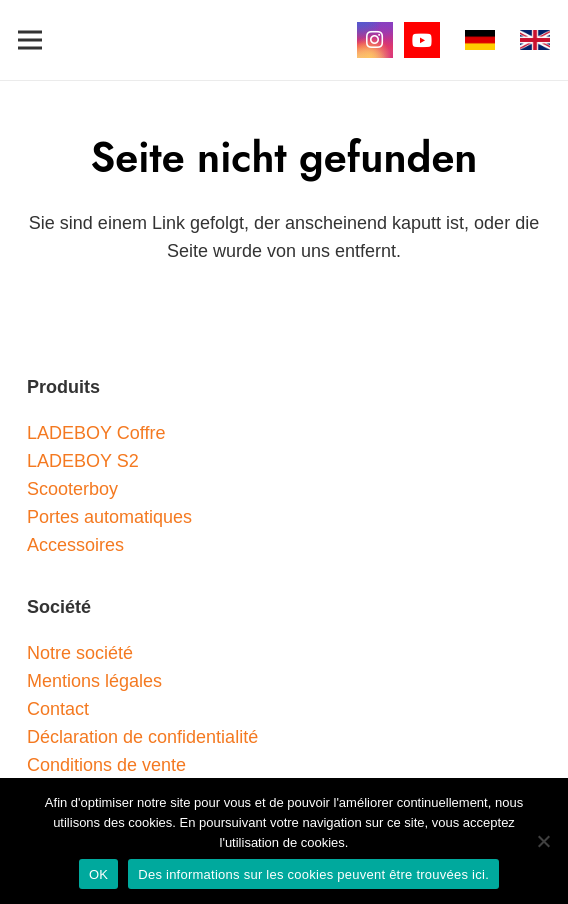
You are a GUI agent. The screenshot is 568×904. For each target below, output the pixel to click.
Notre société (80, 653)
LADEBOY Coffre (96, 433)
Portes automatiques (109, 517)
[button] (30, 40)
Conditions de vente (106, 765)
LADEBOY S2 (83, 461)
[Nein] (543, 841)
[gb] (535, 40)
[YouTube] (422, 40)
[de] (480, 40)
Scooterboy (72, 489)
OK (98, 874)
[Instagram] (375, 40)
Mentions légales (94, 681)
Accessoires (75, 545)
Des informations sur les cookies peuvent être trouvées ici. (313, 874)
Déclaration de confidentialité (142, 737)
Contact (58, 709)
